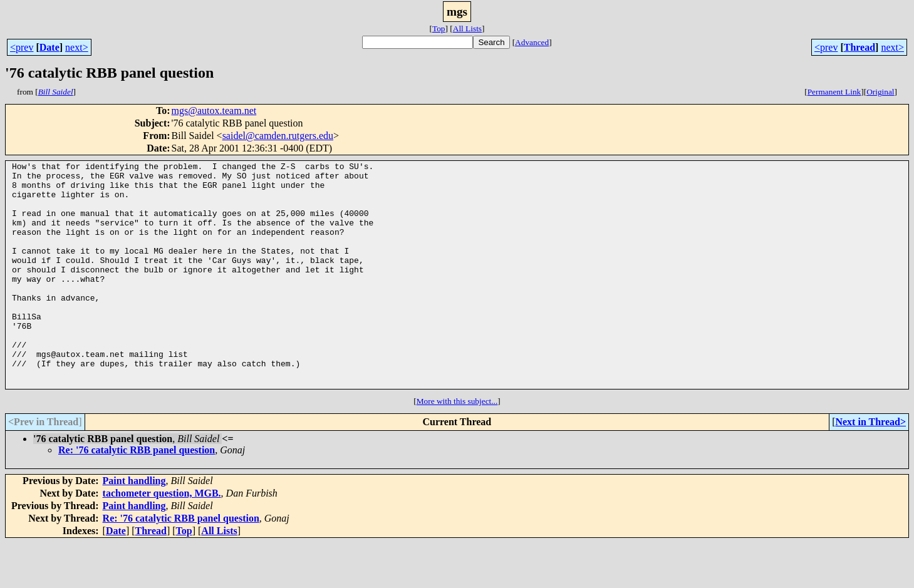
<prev (22, 47)
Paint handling (134, 526)
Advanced (532, 42)
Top (439, 28)
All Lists (467, 28)
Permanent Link (834, 92)
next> (77, 47)
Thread (859, 47)
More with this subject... (457, 446)
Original (880, 92)
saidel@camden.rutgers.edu (278, 136)
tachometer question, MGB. (162, 538)
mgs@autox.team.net (214, 111)
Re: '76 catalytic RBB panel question (137, 495)
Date (49, 47)
